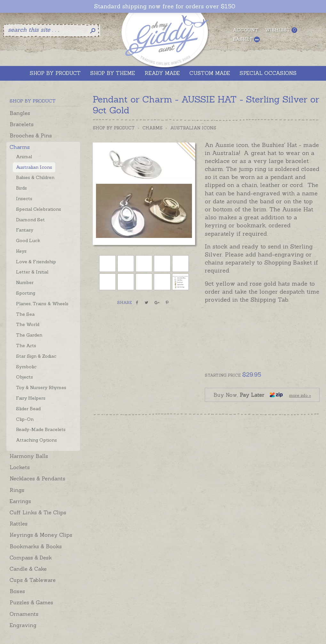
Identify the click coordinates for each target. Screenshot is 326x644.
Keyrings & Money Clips (41, 535)
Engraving (23, 625)
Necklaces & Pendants (37, 478)
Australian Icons (34, 167)
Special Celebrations (39, 209)
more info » (300, 395)
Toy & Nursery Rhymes (41, 387)
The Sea (25, 314)
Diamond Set (30, 220)
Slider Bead (28, 409)
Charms (20, 147)
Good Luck (28, 240)
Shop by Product (114, 128)
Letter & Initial (32, 272)
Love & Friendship (36, 262)
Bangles (20, 113)
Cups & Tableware (33, 580)
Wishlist (281, 30)
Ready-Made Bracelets (41, 429)
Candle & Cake (28, 569)
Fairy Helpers (31, 398)
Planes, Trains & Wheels (42, 304)
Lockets (20, 467)
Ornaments (24, 614)
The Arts (26, 346)
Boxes (17, 591)
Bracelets (22, 124)
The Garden (29, 335)
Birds (21, 188)
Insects (24, 199)
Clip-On (25, 419)
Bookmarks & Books (36, 546)
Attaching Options (36, 440)
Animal (24, 157)
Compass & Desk (31, 558)
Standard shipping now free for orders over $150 (165, 6)
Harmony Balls (29, 456)
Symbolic (26, 367)
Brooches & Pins (31, 135)
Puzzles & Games (31, 602)
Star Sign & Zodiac (36, 356)
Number (25, 282)
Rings (17, 490)
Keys (21, 251)
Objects (24, 377)
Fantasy (25, 230)
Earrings (20, 501)
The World (28, 324)
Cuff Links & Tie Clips (38, 512)
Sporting (26, 293)
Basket (246, 39)
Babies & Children (35, 177)
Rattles (19, 524)
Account (246, 30)
